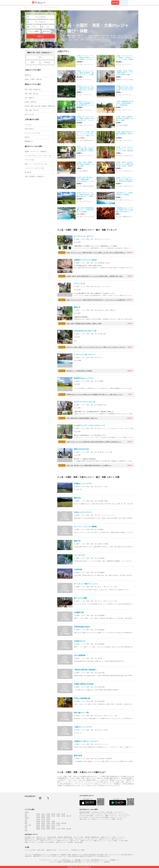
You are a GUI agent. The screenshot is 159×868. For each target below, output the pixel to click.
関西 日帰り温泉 (41, 839)
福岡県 (38, 829)
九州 (26, 829)
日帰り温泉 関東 (52, 837)
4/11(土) (47, 62)
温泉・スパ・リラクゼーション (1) (36, 164)
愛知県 (48, 822)
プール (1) (28, 125)
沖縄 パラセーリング (117, 839)
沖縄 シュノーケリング (119, 837)
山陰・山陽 (28, 825)
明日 (33, 62)
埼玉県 (53, 816)
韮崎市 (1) (28, 75)
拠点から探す (41, 850)
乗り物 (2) (28, 172)
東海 (26, 822)
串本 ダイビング (74, 841)
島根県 (43, 825)
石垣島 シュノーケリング (54, 839)
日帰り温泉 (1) (29, 129)
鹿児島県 (69, 829)
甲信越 (27, 818)
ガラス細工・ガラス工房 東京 (46, 842)
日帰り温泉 (109, 812)
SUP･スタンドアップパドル (87, 814)
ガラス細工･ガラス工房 (98, 812)
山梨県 (38, 818)
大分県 (58, 829)
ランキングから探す (30, 850)
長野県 (43, 818)
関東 (26, 816)
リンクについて (44, 860)
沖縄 (26, 831)
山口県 (58, 825)
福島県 (63, 814)
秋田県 (53, 814)
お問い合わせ (66, 860)
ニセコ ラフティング (80, 839)
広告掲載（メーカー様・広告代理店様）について (90, 860)
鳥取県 (38, 825)
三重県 (53, 822)
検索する (41, 36)
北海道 (27, 812)
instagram (40, 798)
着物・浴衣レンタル (85, 819)
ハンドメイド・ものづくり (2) (34, 168)
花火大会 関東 (78, 842)
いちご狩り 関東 (123, 841)
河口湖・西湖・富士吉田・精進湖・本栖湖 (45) (40, 106)
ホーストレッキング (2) (32, 133)
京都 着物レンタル (30, 837)
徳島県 (38, 827)
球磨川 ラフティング (99, 841)
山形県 (58, 814)
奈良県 (58, 823)
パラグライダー (99, 816)
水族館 (113, 819)
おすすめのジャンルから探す (89, 809)
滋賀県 (38, 823)
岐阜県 (43, 822)
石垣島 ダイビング (106, 837)
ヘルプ (56, 860)
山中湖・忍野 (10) (30, 102)
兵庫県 (53, 823)
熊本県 (53, 829)
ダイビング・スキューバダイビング (106, 814)
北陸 (26, 820)
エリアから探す (30, 809)
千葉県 (58, 816)
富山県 (38, 820)
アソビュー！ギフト (63, 850)
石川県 (43, 820)
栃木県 (38, 816)
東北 (26, 814)
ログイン (124, 3)
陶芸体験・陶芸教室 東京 (92, 837)
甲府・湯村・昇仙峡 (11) (33, 89)
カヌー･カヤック (119, 812)
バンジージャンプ (105, 819)
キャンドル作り (84, 817)
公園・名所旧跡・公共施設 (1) (34, 176)
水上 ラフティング (93, 839)
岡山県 (48, 825)
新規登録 (115, 3)
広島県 (53, 825)
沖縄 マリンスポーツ (30, 842)
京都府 (43, 823)
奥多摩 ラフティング (63, 841)
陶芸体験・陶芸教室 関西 (65, 837)
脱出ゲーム (95, 819)
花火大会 (119, 819)
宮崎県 (63, 829)
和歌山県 (64, 823)
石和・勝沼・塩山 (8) (31, 94)
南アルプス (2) (29, 114)
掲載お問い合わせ (51, 850)
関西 (26, 823)
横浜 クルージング (104, 839)
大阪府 (48, 823)
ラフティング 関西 (112, 841)
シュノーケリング (123, 814)
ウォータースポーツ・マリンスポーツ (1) (38, 156)
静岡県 (38, 822)
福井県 (48, 820)
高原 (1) (27, 137)
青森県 (38, 814)
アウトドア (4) (29, 160)
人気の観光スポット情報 (77, 850)
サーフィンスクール (124, 816)
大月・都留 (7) (29, 98)
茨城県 (48, 816)
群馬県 (43, 816)
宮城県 (48, 814)
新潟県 (48, 818)
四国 (26, 827)
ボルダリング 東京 (78, 837)
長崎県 (48, 829)
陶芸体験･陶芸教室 (85, 812)
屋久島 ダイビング (30, 839)
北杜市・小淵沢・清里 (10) (33, 79)
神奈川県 (69, 816)
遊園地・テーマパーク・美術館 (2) (36, 151)
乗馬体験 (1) (29, 141)
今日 (40, 57)
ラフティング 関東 (68, 839)
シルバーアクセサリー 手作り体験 (99, 817)
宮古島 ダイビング (61, 842)
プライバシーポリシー (93, 862)
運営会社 (107, 862)
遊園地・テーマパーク (111, 816)
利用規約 (113, 860)
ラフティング (123, 817)
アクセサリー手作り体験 (86, 816)
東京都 (63, 816)
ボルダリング (114, 817)
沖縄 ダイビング (41, 837)
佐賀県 (43, 829)
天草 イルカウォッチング (32, 841)
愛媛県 (48, 827)
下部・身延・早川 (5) (31, 110)
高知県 (53, 827)
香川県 (43, 827)
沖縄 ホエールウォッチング (48, 841)
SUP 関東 (70, 842)
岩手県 (43, 814)
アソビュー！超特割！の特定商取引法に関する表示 (65, 862)
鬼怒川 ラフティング (86, 841)
